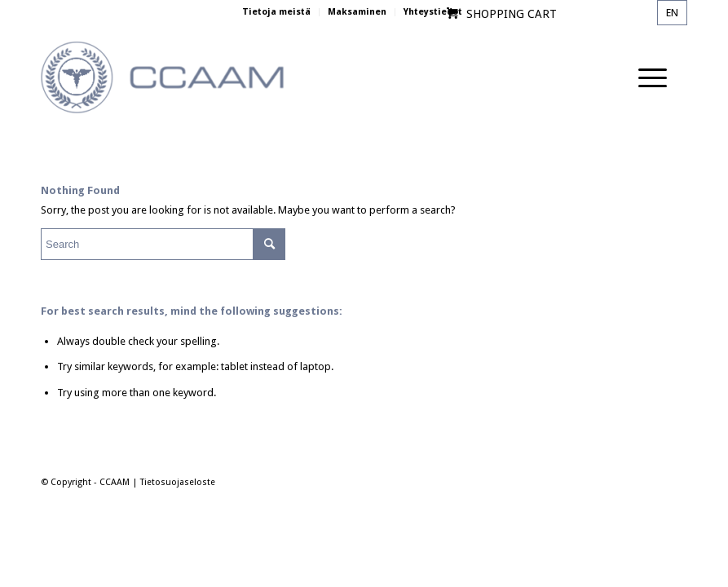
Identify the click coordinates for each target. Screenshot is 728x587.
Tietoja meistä (276, 12)
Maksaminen (357, 12)
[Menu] (644, 78)
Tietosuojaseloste (178, 482)
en (672, 13)
